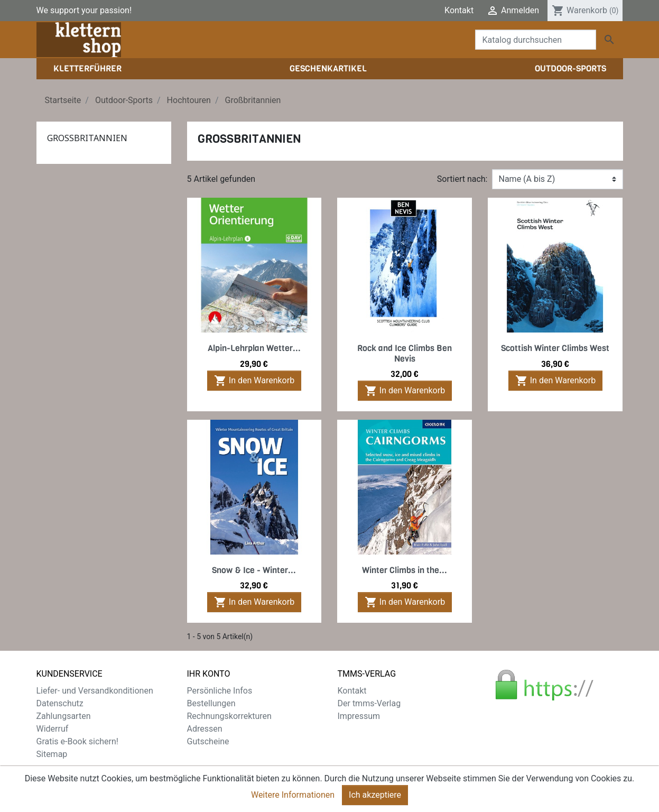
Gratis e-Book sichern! (77, 741)
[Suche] (536, 40)
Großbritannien (87, 138)
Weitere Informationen (293, 797)
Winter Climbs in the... (405, 570)
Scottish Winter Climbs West (555, 348)
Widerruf (53, 729)
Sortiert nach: (462, 179)
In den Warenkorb (254, 381)
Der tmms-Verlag (369, 703)
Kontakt (459, 10)
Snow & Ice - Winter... (254, 570)
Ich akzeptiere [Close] (375, 797)
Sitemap (52, 754)
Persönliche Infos (220, 691)
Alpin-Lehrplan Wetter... (254, 348)
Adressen (205, 729)
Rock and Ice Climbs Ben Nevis (405, 353)
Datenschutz (60, 703)
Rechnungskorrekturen (229, 716)
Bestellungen (211, 703)
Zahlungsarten (64, 716)
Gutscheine (208, 741)
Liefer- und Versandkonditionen (95, 691)
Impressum (359, 716)
